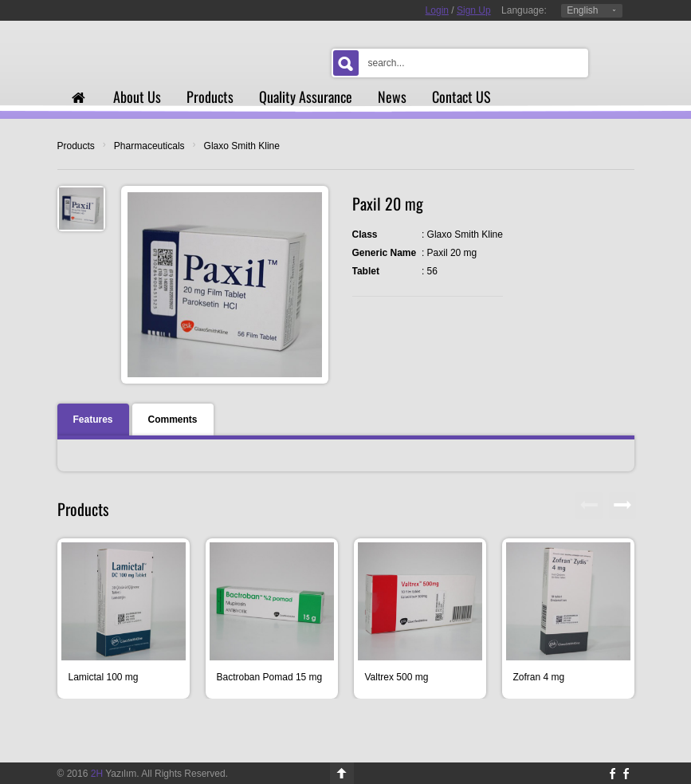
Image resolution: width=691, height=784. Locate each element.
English (582, 10)
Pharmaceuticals (149, 146)
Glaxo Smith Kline (242, 146)
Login (437, 10)
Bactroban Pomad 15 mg (270, 677)
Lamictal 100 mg (104, 677)
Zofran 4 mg (539, 677)
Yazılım (114, 774)
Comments (173, 420)
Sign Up (474, 10)
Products (76, 146)
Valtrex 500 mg (397, 677)
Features (93, 420)
